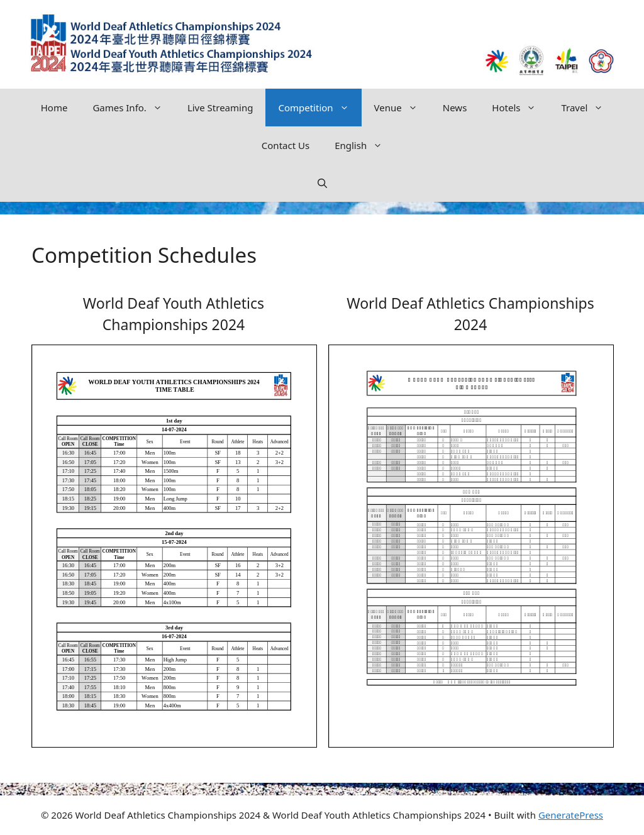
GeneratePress (571, 815)
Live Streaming (220, 108)
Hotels (520, 108)
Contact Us (286, 145)
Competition (319, 108)
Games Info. (134, 108)
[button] (322, 183)
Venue (402, 108)
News (455, 108)
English (365, 145)
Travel (588, 108)
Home (54, 108)
